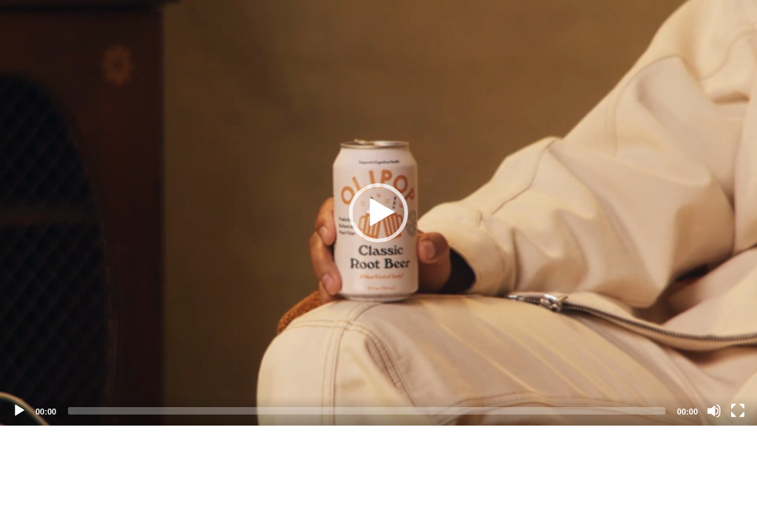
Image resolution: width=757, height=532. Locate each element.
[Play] (19, 411)
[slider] (367, 411)
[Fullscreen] (738, 411)
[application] (378, 213)
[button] (378, 213)
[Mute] (714, 411)
